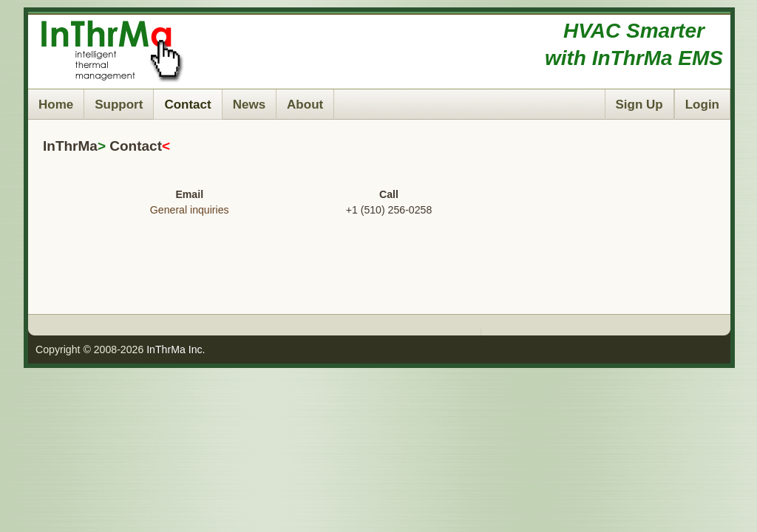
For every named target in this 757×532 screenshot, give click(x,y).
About (305, 105)
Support (119, 105)
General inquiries (190, 210)
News (249, 105)
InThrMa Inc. (176, 349)
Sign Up (639, 105)
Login (702, 105)
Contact (187, 105)
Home (56, 105)
